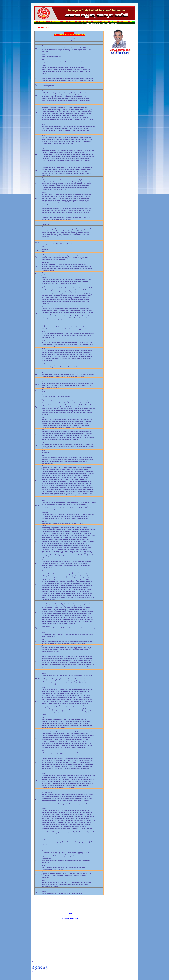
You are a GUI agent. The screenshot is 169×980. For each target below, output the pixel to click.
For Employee (88, 21)
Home (38, 21)
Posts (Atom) (75, 919)
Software (77, 21)
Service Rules (119, 21)
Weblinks (98, 21)
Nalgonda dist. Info (65, 21)
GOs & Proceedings (49, 21)
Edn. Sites (108, 21)
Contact (129, 21)
